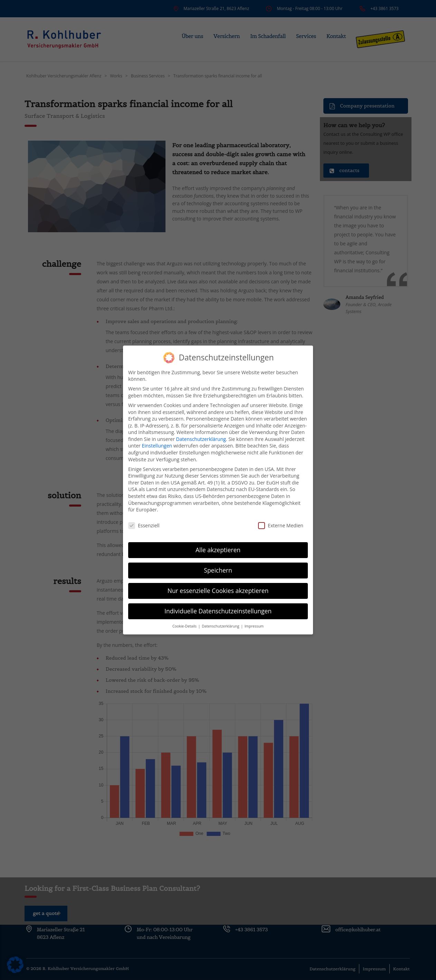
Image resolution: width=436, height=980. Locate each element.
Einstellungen (157, 445)
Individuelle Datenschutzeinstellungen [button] (218, 610)
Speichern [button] (218, 569)
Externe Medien (281, 525)
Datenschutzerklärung (201, 438)
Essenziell (144, 525)
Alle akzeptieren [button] (218, 549)
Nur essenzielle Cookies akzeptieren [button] (218, 590)
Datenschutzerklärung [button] (221, 625)
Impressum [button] (254, 625)
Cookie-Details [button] (185, 625)
